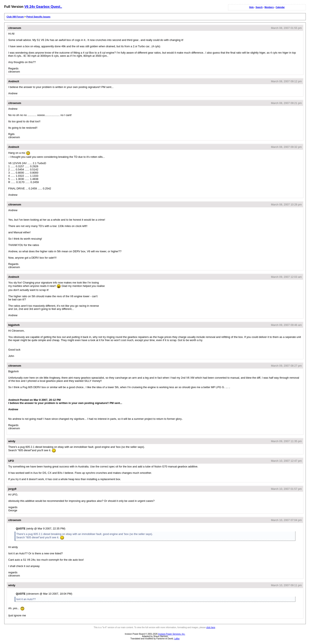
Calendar (280, 7)
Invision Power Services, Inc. (172, 634)
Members (269, 7)
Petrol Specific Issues (38, 17)
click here (211, 627)
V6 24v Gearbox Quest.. (43, 7)
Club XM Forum (15, 17)
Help (252, 7)
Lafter (177, 639)
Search (259, 7)
